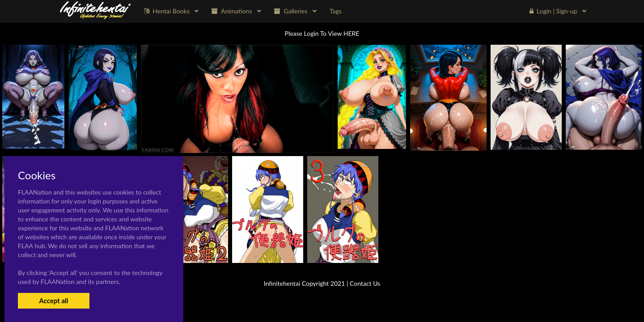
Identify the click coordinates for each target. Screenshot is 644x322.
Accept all (53, 301)
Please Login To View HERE (322, 33)
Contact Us (365, 283)
